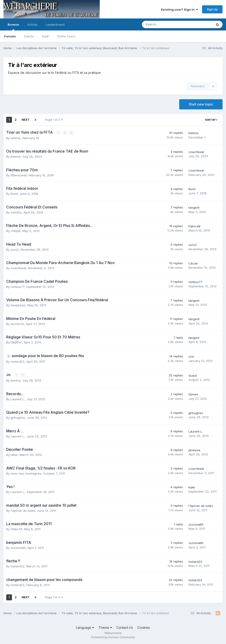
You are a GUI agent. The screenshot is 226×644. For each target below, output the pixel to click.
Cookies (144, 627)
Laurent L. (18, 399)
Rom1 (14, 194)
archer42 (17, 324)
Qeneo (193, 394)
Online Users (66, 36)
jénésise (194, 450)
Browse (13, 27)
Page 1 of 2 (54, 120)
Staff (45, 36)
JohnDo (16, 212)
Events (29, 36)
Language (85, 627)
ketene (16, 138)
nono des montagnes (26, 473)
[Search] (165, 24)
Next (26, 120)
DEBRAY (16, 342)
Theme (105, 627)
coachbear (196, 152)
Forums (10, 36)
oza (191, 356)
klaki (192, 487)
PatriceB (194, 226)
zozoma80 (196, 524)
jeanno (16, 380)
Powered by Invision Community (113, 637)
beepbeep (18, 305)
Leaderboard (55, 24)
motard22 (18, 361)
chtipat (16, 231)
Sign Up (212, 9)
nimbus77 (17, 287)
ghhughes (18, 418)
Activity (32, 24)
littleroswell (19, 175)
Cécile (193, 263)
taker (14, 455)
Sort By (211, 120)
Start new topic (201, 104)
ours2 (15, 250)
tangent (194, 208)
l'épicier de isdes (23, 511)
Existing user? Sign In (179, 9)
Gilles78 (16, 529)
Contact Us (125, 627)
